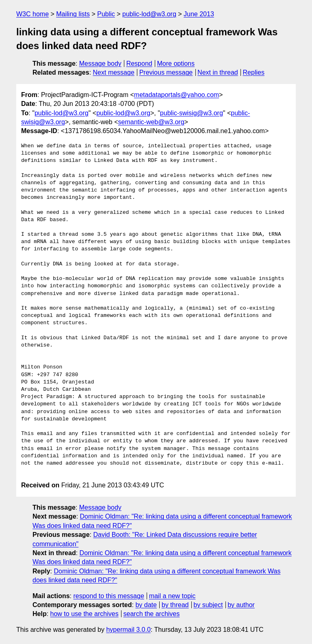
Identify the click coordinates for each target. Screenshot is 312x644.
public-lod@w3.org (149, 14)
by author (241, 605)
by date (146, 605)
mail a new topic (172, 596)
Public (106, 14)
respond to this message (108, 596)
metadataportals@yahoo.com (177, 95)
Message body (100, 64)
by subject (208, 605)
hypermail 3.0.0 (128, 630)
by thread (175, 605)
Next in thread (218, 72)
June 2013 (199, 14)
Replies (254, 72)
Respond (139, 64)
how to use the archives (84, 614)
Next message (114, 72)
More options (176, 64)
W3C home (32, 14)
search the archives (152, 614)
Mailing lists (73, 14)
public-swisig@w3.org (192, 113)
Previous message (166, 72)
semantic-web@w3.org (151, 122)
